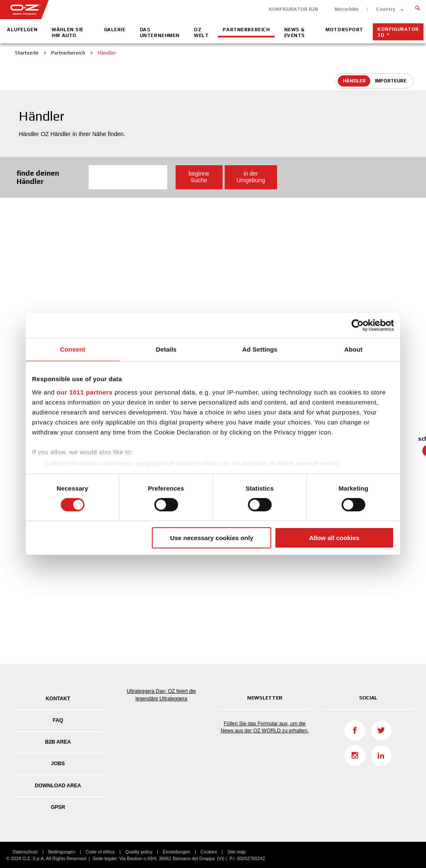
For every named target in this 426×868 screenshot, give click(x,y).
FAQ (58, 720)
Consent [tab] (73, 349)
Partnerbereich (246, 30)
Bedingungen (62, 852)
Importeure (391, 81)
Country (386, 9)
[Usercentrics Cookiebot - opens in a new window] (358, 325)
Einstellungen (176, 852)
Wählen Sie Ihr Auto (68, 32)
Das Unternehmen (160, 32)
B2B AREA (58, 742)
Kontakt (58, 699)
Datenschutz (25, 852)
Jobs (58, 764)
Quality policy (139, 852)
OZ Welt (201, 32)
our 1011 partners (84, 392)
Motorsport (344, 30)
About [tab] (354, 349)
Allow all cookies (334, 538)
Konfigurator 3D (398, 32)
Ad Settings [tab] (260, 349)
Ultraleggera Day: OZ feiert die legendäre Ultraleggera (161, 695)
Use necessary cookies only (212, 538)
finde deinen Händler (38, 177)
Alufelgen (22, 30)
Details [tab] (166, 349)
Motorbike (347, 9)
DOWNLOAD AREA (58, 786)
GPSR (58, 807)
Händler (354, 81)
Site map (237, 852)
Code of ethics (100, 852)
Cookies (209, 852)
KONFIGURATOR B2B (293, 9)
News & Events (295, 32)
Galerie (115, 30)
